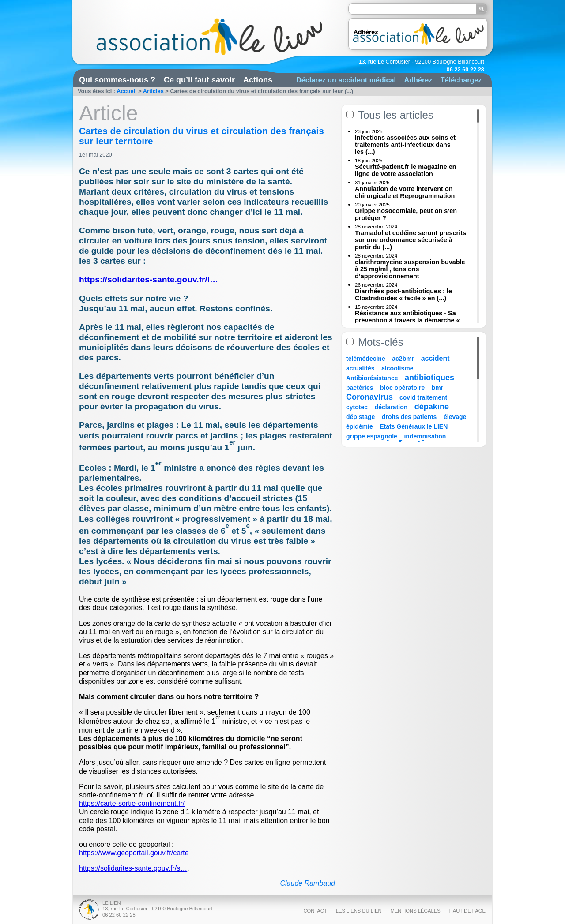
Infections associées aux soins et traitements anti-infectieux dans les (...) (405, 145)
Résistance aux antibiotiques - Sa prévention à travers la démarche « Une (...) (407, 320)
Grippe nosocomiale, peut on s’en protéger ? (406, 214)
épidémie (360, 426)
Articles (153, 91)
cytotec (357, 407)
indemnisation (425, 436)
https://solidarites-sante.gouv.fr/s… (133, 868)
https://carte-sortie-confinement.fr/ (132, 803)
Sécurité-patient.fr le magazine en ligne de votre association (406, 170)
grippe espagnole (372, 436)
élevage (455, 417)
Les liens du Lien (359, 911)
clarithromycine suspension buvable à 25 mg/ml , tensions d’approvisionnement (410, 269)
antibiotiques (429, 378)
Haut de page (467, 911)
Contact (315, 911)
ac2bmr (403, 359)
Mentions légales (416, 911)
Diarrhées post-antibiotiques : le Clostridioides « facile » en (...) (403, 295)
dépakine (432, 407)
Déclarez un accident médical (346, 80)
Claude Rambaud (307, 883)
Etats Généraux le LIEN (414, 426)
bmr (437, 388)
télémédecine (366, 359)
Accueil (127, 91)
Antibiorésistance (372, 378)
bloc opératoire (402, 388)
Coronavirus (371, 397)
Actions (258, 80)
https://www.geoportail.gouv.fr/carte (134, 853)
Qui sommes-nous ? (117, 80)
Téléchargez (461, 80)
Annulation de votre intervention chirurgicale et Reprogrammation (405, 192)
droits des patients (409, 417)
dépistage (360, 417)
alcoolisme (397, 368)
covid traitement (423, 397)
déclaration (391, 407)
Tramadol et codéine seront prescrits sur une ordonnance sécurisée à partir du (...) (411, 240)
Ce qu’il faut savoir (199, 80)
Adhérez (418, 80)
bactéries (360, 388)
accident (435, 358)
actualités (360, 368)
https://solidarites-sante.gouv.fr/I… (149, 279)
